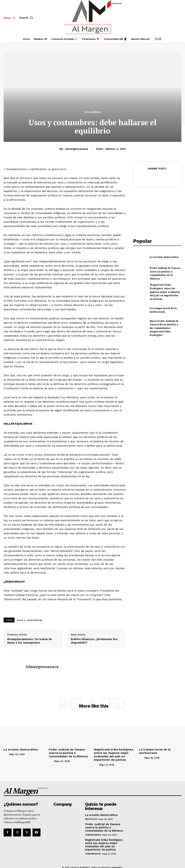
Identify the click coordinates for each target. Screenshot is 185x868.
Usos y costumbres (30, 620)
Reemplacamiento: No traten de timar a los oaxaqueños (30, 641)
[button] (27, 18)
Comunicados (93, 831)
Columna (93, 112)
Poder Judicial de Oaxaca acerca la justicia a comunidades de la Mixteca (165, 273)
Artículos (91, 816)
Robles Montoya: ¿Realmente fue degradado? (94, 641)
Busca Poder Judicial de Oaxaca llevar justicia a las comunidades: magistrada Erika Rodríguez (164, 320)
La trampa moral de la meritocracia (162, 304)
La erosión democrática (163, 257)
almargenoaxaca (77, 149)
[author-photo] (6, 754)
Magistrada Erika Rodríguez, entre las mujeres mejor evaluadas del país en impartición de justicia (165, 288)
